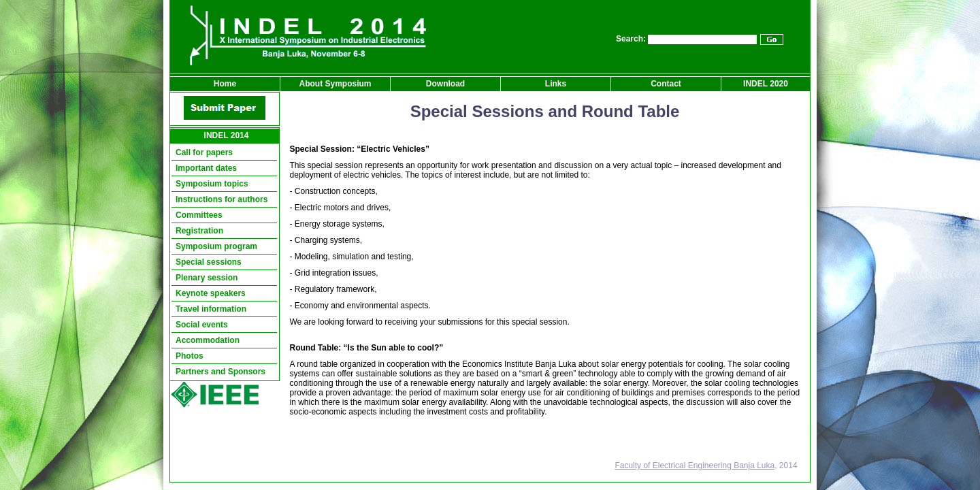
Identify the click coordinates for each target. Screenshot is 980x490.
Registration (199, 231)
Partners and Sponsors (220, 372)
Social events (202, 325)
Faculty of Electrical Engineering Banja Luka (695, 465)
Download (445, 84)
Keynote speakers (211, 293)
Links (556, 84)
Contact (666, 84)
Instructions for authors (222, 199)
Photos (190, 356)
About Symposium (335, 84)
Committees (199, 215)
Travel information (211, 309)
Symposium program (216, 246)
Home (225, 84)
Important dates (206, 168)
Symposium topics (212, 184)
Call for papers (204, 152)
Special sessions (209, 262)
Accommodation (208, 340)
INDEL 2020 (766, 84)
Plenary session (207, 278)
